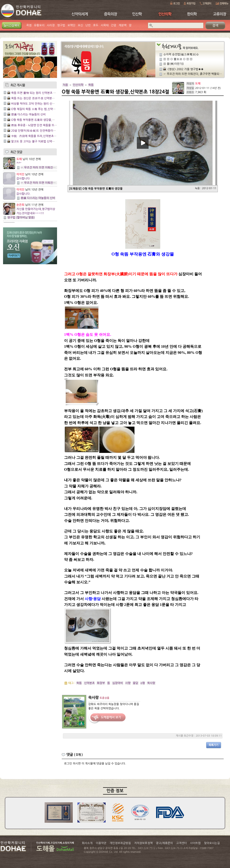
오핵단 (71, 25)
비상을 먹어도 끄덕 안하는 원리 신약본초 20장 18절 (42, 104)
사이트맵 (195, 843)
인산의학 (78, 85)
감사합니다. (23, 194)
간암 (114, 25)
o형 (143, 683)
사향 (128, 683)
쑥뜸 (91, 85)
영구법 (61, 25)
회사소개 (87, 843)
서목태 (105, 25)
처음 (65, 85)
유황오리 (39, 25)
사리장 (51, 25)
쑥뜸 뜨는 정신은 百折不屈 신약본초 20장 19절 (40, 98)
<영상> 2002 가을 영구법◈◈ (185, 69)
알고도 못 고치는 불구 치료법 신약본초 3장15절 (40, 141)
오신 (80, 25)
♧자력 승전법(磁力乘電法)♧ (181, 54)
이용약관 (101, 843)
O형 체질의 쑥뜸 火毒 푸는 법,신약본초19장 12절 (41, 109)
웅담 (136, 683)
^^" (19, 163)
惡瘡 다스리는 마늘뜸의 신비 (28, 115)
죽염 (29, 25)
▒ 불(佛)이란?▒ (174, 64)
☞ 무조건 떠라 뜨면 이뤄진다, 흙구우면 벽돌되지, (50, 168)
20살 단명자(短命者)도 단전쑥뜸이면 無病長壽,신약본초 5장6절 (50, 131)
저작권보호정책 (144, 843)
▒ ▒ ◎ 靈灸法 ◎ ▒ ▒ (178, 59)
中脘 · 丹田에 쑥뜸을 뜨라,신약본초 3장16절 (38, 136)
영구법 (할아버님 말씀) (21, 218)
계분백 (123, 25)
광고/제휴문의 (164, 843)
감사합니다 (23, 179)
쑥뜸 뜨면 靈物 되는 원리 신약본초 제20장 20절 (40, 93)
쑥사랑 (151, 683)
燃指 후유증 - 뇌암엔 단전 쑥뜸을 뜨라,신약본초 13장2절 (45, 125)
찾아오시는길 (212, 843)
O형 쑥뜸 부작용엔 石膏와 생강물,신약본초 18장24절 (43, 120)
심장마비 (117, 683)
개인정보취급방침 (120, 843)
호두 (96, 25)
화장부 (101, 683)
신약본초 (89, 683)
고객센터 (182, 843)
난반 (88, 25)
